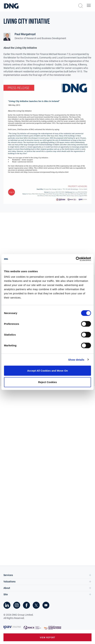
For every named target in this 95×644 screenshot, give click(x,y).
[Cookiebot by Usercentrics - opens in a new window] (76, 259)
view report (47, 638)
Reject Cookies (47, 382)
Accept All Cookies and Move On (47, 371)
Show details (76, 359)
